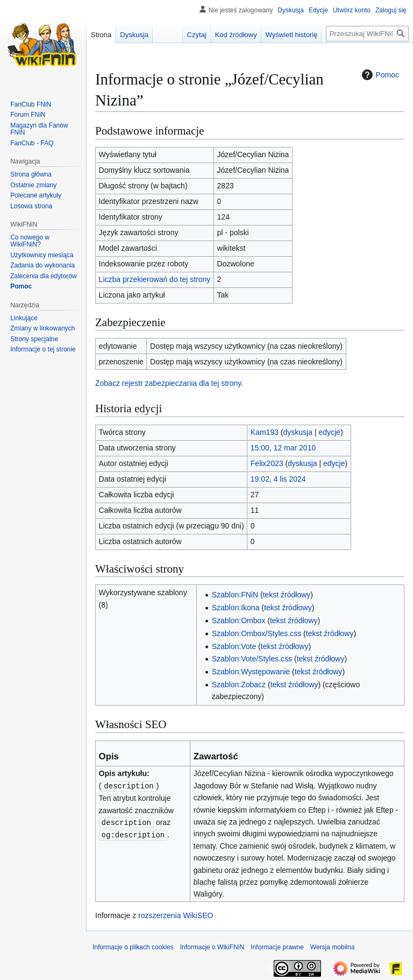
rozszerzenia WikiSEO (176, 915)
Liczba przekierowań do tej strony (155, 279)
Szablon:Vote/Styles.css (252, 659)
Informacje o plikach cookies (133, 947)
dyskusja (298, 432)
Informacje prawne (277, 947)
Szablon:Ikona (236, 608)
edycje (329, 432)
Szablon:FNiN (235, 595)
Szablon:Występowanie (251, 672)
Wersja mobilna (332, 947)
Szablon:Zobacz (239, 685)
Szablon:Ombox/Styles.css (257, 633)
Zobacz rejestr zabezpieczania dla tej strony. (169, 383)
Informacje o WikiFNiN (212, 947)
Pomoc (379, 75)
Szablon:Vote (234, 646)
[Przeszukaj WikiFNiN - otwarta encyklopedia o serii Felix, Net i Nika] (367, 34)
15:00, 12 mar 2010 (283, 448)
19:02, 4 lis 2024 (278, 479)
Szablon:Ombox (239, 621)
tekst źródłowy (287, 595)
